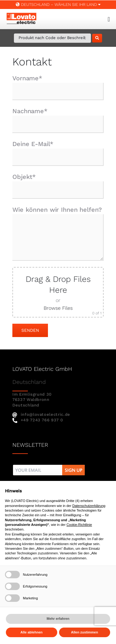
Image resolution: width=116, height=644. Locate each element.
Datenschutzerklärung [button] (89, 506)
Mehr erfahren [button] (58, 619)
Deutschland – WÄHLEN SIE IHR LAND (58, 4)
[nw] (49, 466)
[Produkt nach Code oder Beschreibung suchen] (52, 38)
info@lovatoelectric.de (41, 414)
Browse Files (58, 308)
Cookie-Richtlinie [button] (79, 525)
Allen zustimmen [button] (85, 632)
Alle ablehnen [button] (32, 632)
